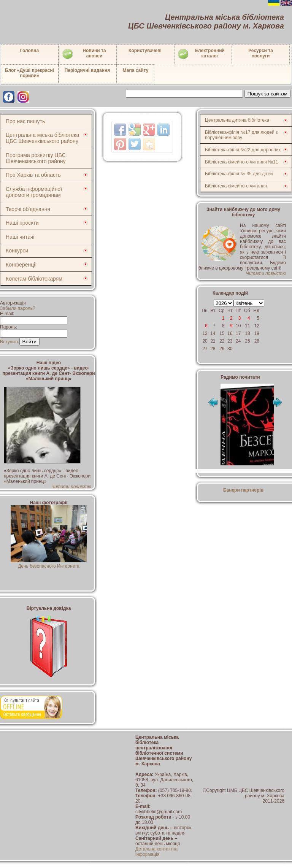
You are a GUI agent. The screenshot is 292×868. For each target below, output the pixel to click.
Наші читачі (20, 237)
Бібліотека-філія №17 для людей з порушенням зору (241, 135)
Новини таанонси (84, 54)
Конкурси (17, 251)
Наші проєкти (22, 223)
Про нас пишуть (25, 121)
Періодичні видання (87, 70)
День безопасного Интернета (48, 563)
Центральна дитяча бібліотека (237, 120)
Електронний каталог (201, 54)
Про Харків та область (33, 175)
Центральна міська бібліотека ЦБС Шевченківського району (42, 138)
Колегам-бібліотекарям (34, 279)
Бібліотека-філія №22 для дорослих (243, 150)
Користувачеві (145, 51)
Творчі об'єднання (28, 209)
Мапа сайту (136, 70)
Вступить (10, 342)
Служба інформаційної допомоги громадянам (34, 192)
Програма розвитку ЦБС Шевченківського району (36, 158)
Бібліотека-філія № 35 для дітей (239, 174)
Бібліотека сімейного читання (236, 186)
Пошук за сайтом (267, 94)
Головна (29, 51)
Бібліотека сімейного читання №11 (242, 162)
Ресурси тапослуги (261, 53)
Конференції (21, 265)
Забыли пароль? (18, 308)
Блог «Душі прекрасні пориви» (29, 73)
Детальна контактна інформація (156, 852)
